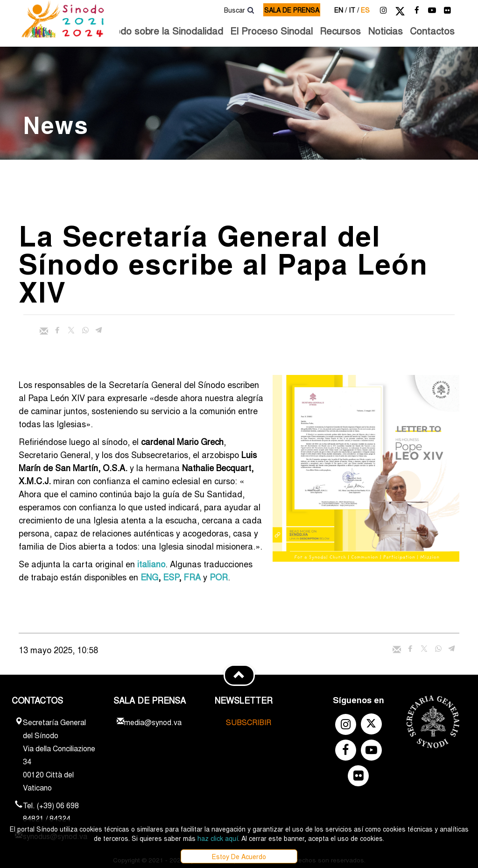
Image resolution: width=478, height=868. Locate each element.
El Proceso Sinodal (271, 31)
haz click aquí (218, 838)
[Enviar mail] (44, 331)
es (365, 10)
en (341, 10)
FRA (192, 577)
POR (219, 577)
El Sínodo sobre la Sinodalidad (156, 31)
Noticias (385, 31)
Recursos (340, 31)
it (354, 10)
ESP (171, 577)
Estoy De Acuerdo (239, 856)
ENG (149, 577)
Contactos (432, 31)
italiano (151, 564)
